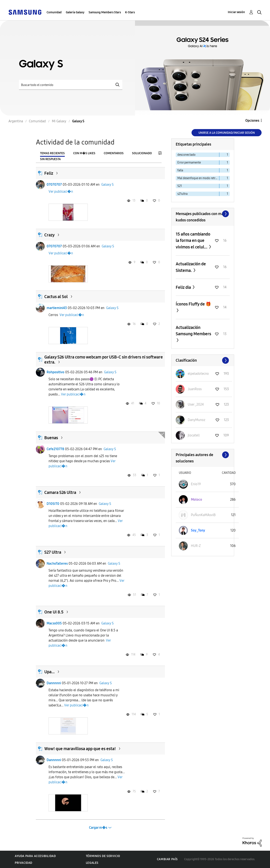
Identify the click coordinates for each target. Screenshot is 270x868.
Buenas (51, 438)
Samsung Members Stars (105, 12)
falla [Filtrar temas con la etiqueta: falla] (180, 170)
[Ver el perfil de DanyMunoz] (196, 420)
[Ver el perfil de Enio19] (196, 484)
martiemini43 (57, 308)
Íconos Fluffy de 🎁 (193, 304)
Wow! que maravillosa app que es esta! (80, 749)
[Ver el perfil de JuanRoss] (195, 389)
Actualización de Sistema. (191, 267)
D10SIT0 (53, 504)
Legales (92, 863)
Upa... (49, 672)
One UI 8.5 (54, 612)
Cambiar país (167, 859)
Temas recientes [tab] (52, 153)
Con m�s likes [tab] (84, 153)
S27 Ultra (53, 552)
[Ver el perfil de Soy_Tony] (198, 530)
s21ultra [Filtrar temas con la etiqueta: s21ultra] (182, 194)
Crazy (49, 235)
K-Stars (130, 12)
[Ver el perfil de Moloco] (196, 499)
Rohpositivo (55, 372)
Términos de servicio (103, 856)
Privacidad (24, 863)
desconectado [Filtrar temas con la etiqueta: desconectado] (186, 155)
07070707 (54, 185)
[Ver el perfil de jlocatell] (194, 435)
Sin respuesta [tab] (50, 159)
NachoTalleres (57, 563)
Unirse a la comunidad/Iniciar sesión (227, 133)
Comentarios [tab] (114, 153)
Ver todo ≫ (203, 214)
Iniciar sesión (236, 12)
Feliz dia (184, 287)
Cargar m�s (98, 828)
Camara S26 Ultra (60, 492)
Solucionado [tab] (142, 153)
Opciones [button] (252, 121)
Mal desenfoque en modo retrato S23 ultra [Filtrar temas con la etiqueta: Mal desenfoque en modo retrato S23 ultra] (198, 178)
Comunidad (54, 12)
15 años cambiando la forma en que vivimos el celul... (193, 241)
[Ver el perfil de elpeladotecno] (198, 374)
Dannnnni (54, 683)
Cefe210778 (55, 449)
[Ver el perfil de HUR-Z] (196, 546)
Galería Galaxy (75, 12)
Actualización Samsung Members (193, 331)
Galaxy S (107, 185)
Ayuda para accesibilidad (35, 856)
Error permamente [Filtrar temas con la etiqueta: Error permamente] (189, 163)
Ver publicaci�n (61, 191)
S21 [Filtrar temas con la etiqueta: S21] (180, 186)
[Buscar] (71, 85)
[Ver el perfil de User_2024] (196, 404)
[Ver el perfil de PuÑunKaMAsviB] (203, 515)
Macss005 (54, 623)
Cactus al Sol (56, 297)
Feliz (49, 173)
